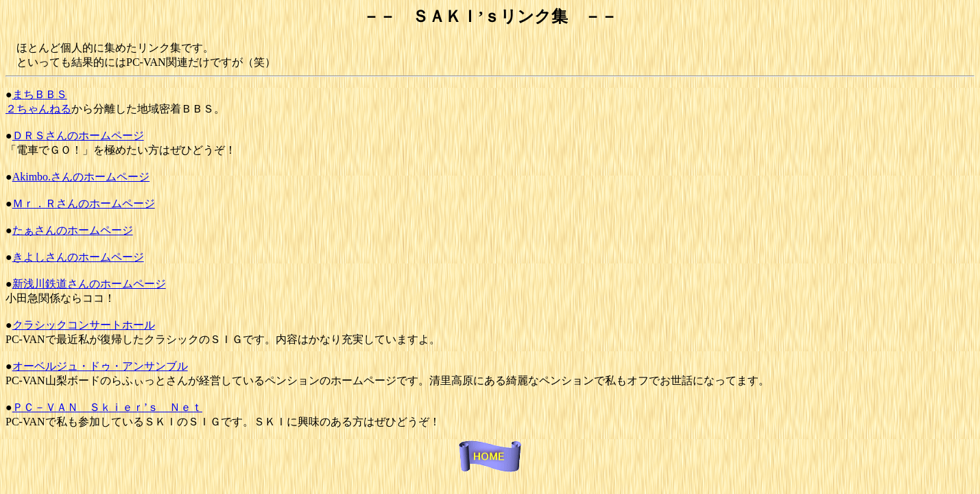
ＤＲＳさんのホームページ (78, 136)
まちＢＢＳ (40, 94)
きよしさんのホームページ (78, 257)
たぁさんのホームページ (73, 230)
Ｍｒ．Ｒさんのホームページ (84, 203)
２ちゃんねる (38, 109)
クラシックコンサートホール (84, 325)
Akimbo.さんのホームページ (81, 177)
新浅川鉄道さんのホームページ (89, 284)
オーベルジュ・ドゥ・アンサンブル (100, 366)
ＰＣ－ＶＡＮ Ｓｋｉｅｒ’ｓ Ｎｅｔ (107, 407)
